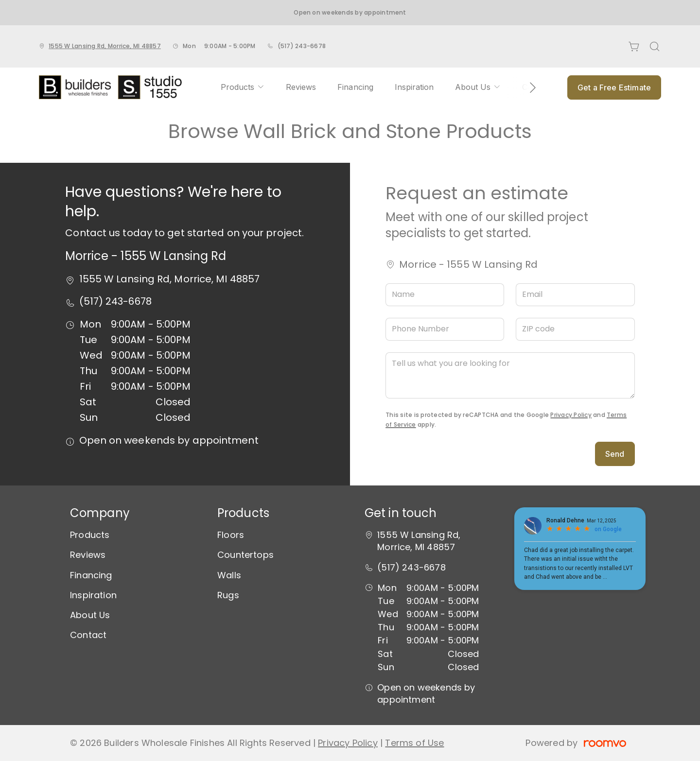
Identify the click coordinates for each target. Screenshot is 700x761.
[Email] (575, 295)
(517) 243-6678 (302, 46)
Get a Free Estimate (614, 87)
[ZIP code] (575, 329)
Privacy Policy (571, 415)
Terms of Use (414, 743)
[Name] (445, 295)
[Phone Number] (445, 329)
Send (615, 454)
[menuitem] (243, 87)
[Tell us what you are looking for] (510, 375)
